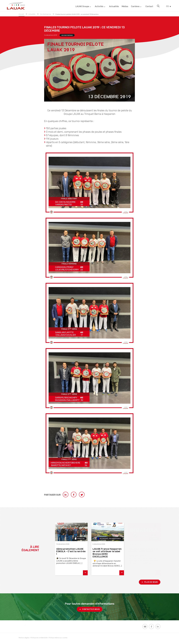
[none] (168, 6)
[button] (157, 6)
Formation (81, 539)
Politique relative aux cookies (58, 638)
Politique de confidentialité (39, 638)
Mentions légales (24, 638)
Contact (148, 6)
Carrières (134, 6)
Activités (97, 6)
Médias (124, 6)
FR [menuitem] (167, 6)
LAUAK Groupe (81, 6)
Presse (155, 539)
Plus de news (150, 582)
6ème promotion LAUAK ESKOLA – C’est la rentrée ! (71, 551)
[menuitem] (168, 6)
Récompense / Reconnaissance (110, 539)
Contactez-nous (89, 609)
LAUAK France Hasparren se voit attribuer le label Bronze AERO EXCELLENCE (107, 553)
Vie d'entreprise (67, 35)
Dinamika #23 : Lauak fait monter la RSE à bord (144, 550)
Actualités (112, 6)
